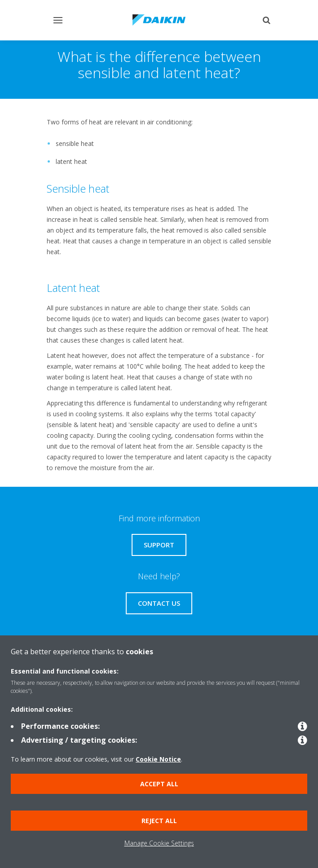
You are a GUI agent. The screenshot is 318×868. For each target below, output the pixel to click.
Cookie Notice (158, 759)
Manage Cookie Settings (159, 843)
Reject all (159, 821)
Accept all (159, 784)
